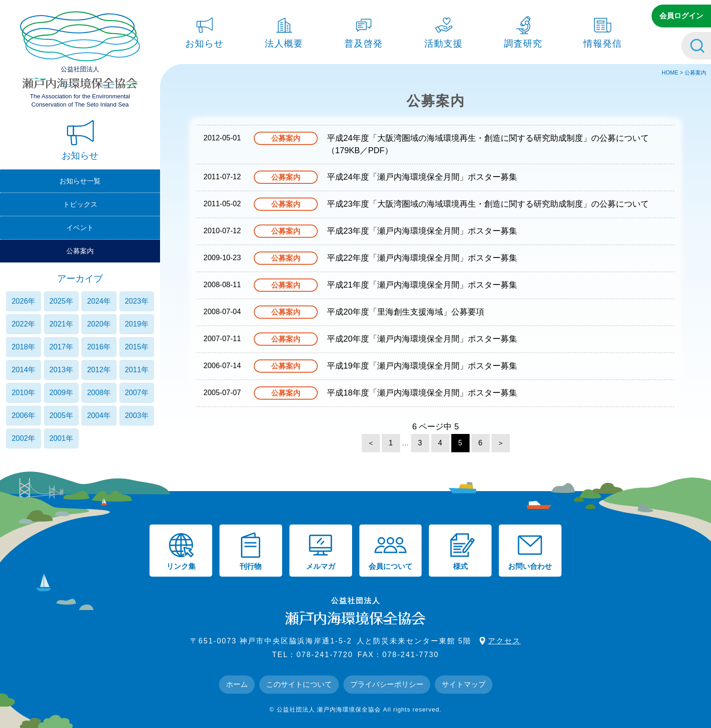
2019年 (137, 324)
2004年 (99, 415)
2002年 (23, 438)
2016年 (99, 347)
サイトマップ (464, 684)
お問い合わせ (530, 551)
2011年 (137, 370)
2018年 (23, 347)
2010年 (23, 393)
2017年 (61, 347)
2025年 (61, 301)
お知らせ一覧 (80, 181)
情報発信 (603, 30)
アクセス (504, 641)
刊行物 (251, 551)
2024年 (99, 301)
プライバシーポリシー (387, 684)
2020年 (99, 324)
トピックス (80, 204)
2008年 (99, 393)
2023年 (137, 301)
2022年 (23, 324)
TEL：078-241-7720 (313, 655)
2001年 (61, 438)
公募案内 (80, 251)
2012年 (99, 370)
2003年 (137, 415)
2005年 (61, 415)
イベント (80, 227)
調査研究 (523, 30)
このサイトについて (299, 684)
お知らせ (204, 30)
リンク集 (181, 551)
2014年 (23, 370)
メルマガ (321, 551)
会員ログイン (681, 16)
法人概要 (284, 30)
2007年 (137, 393)
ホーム (237, 684)
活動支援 (444, 30)
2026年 (23, 301)
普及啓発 (364, 30)
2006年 (23, 415)
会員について (390, 551)
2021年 (61, 324)
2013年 (61, 370)
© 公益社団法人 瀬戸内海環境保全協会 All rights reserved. (355, 709)
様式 (460, 551)
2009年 (61, 393)
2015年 (137, 347)
